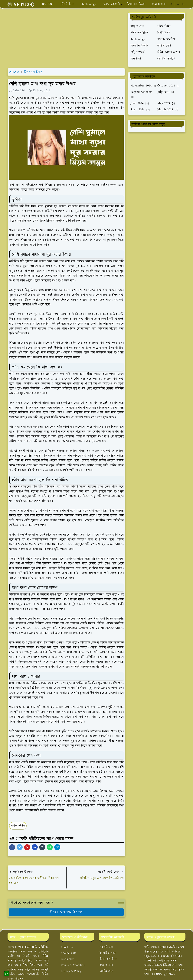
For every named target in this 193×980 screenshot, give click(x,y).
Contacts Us (68, 953)
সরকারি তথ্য (106, 947)
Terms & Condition (73, 965)
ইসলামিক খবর (108, 953)
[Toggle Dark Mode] (178, 4)
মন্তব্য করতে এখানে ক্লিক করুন (66, 912)
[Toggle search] (183, 4)
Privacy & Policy (71, 971)
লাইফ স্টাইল (18, 826)
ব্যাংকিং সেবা (106, 971)
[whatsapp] (171, 4)
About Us (67, 947)
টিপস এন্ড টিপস (108, 959)
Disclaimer (67, 959)
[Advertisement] (66, 39)
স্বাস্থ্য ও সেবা (106, 965)
